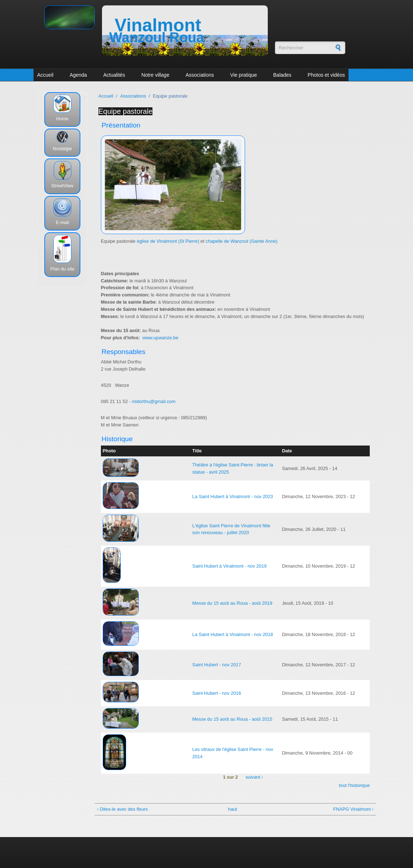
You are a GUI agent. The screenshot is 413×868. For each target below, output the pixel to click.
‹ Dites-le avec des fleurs (122, 809)
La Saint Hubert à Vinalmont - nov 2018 (233, 634)
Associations (200, 75)
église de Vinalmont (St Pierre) (168, 241)
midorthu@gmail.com (154, 401)
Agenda (78, 75)
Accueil (45, 75)
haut (233, 809)
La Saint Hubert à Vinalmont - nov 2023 (233, 496)
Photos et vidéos (327, 75)
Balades (282, 75)
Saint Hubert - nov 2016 (217, 693)
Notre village (155, 75)
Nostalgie (62, 149)
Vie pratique (244, 75)
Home (62, 119)
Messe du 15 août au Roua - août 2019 (232, 603)
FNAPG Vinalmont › (353, 809)
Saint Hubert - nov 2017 (217, 665)
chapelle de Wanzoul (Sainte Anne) (242, 241)
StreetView (62, 186)
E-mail (62, 222)
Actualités (114, 75)
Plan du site (63, 269)
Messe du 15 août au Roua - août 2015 (232, 719)
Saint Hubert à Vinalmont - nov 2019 (230, 566)
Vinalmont (158, 25)
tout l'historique (355, 785)
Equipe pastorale (125, 111)
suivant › (254, 777)
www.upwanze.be (160, 338)
